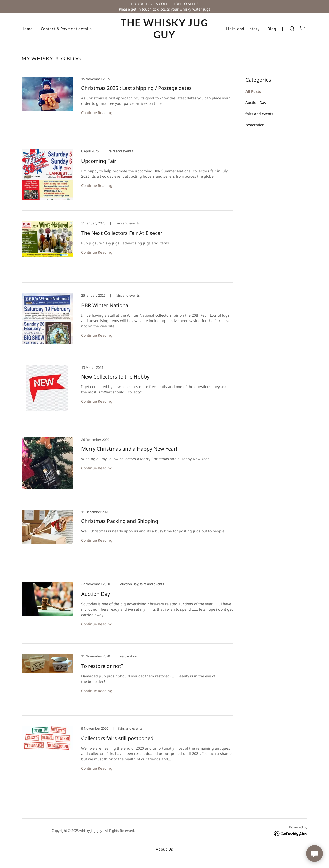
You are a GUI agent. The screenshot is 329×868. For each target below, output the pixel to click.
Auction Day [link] (256, 103)
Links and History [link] (243, 29)
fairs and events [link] (259, 114)
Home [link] (27, 29)
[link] (165, 37)
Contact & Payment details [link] (66, 29)
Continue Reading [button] (97, 113)
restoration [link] (255, 125)
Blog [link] (272, 29)
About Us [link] (164, 849)
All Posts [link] (253, 92)
